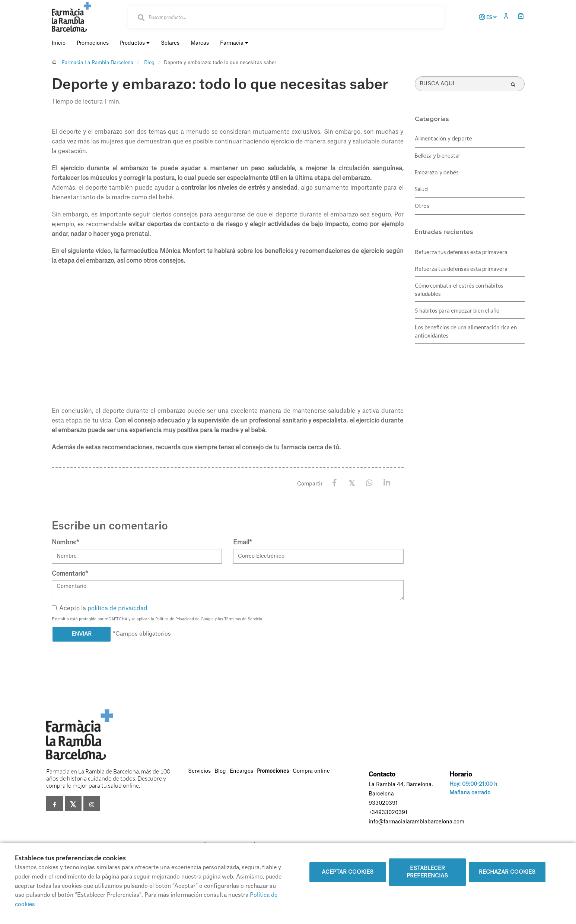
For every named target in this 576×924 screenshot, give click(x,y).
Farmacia (234, 43)
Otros (422, 206)
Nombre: (65, 542)
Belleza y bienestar (437, 156)
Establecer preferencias (427, 872)
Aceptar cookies (348, 872)
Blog (149, 62)
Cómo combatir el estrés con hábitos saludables (459, 289)
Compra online (311, 771)
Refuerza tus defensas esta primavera (461, 252)
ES (486, 17)
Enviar (82, 634)
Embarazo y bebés (437, 173)
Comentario (70, 574)
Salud (421, 190)
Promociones (273, 771)
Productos (135, 43)
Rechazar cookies (507, 872)
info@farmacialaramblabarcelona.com (416, 822)
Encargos (241, 771)
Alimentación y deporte (443, 139)
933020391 (383, 803)
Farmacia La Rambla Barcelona (98, 62)
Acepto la (100, 608)
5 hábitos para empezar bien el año (457, 310)
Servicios (199, 771)
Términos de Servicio (243, 619)
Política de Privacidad (175, 619)
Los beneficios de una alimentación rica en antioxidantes (466, 331)
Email (242, 542)
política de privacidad (117, 608)
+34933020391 (388, 813)
